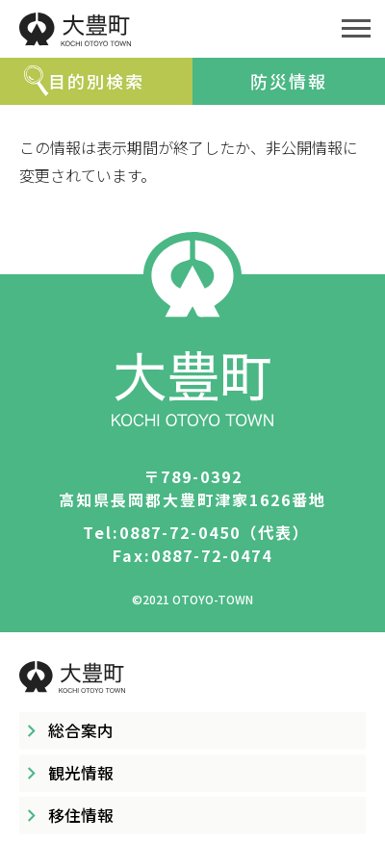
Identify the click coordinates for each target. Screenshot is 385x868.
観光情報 (81, 773)
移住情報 (81, 815)
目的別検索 (96, 81)
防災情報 (289, 81)
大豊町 (164, 29)
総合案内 (81, 730)
